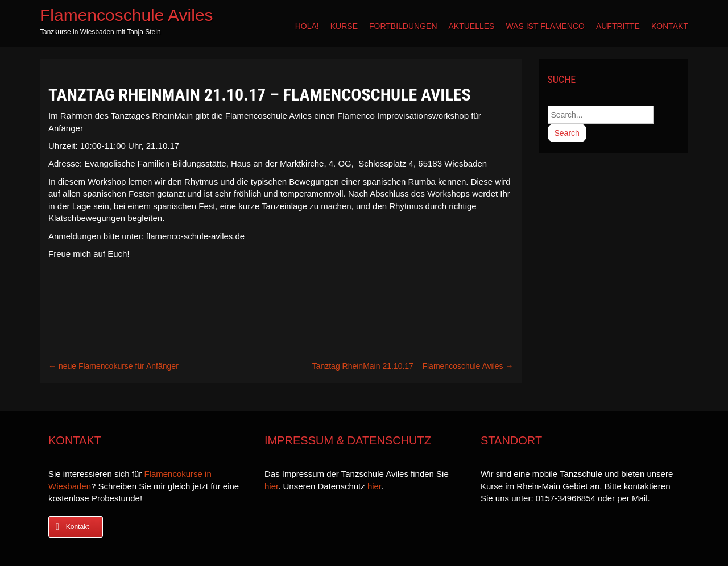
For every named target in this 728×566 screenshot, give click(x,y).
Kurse (344, 26)
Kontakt (670, 26)
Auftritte (618, 26)
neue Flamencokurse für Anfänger (113, 366)
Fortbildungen (403, 26)
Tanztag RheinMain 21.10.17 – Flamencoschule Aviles (413, 366)
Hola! (307, 26)
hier (271, 486)
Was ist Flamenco (545, 26)
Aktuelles (472, 26)
